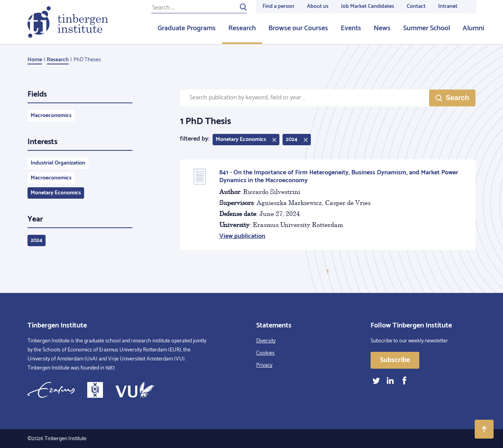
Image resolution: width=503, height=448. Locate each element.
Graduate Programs (187, 28)
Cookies (265, 353)
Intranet (448, 6)
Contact (416, 6)
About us (318, 6)
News (382, 28)
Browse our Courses (298, 28)
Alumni (473, 28)
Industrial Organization (58, 163)
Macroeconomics (51, 116)
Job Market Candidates (368, 6)
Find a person (278, 6)
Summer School (427, 28)
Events (351, 28)
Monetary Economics (56, 193)
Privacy (264, 365)
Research (242, 28)
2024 (37, 240)
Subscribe (395, 360)
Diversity (266, 341)
